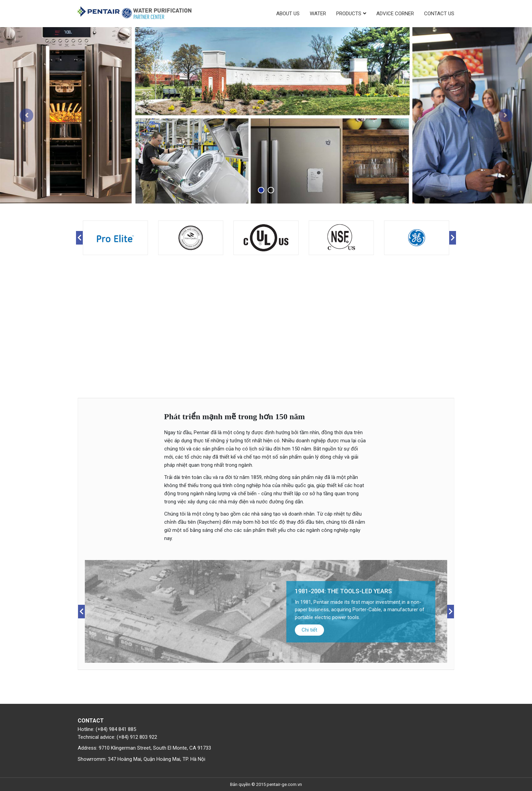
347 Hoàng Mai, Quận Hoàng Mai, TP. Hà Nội (157, 759)
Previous (79, 238)
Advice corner (395, 14)
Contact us (439, 14)
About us (288, 14)
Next (453, 238)
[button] (27, 115)
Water (318, 14)
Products (349, 14)
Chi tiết (446, 630)
